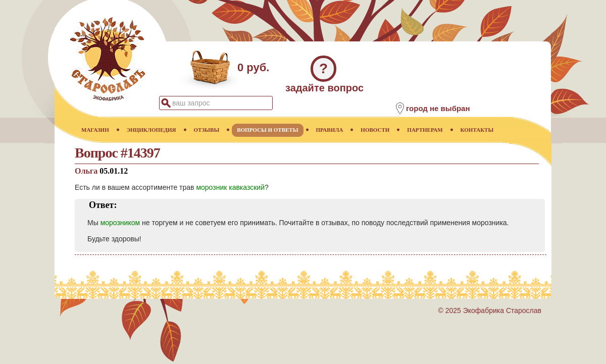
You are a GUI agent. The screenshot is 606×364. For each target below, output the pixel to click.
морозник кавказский (230, 187)
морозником (120, 223)
